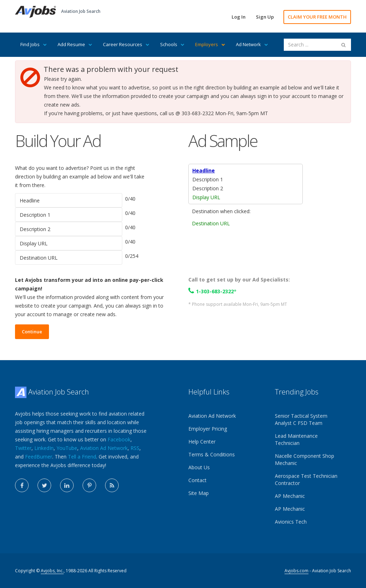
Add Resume (75, 44)
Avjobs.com (296, 571)
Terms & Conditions (212, 454)
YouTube (67, 448)
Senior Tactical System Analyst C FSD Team (301, 419)
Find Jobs (34, 44)
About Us (199, 467)
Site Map (199, 493)
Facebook (119, 439)
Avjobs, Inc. (52, 571)
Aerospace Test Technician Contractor (306, 479)
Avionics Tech (291, 522)
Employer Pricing (208, 429)
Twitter (23, 448)
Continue (32, 332)
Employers (210, 44)
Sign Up (265, 17)
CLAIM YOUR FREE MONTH (317, 17)
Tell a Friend (82, 457)
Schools (172, 44)
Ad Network (252, 44)
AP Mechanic (290, 496)
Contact (197, 480)
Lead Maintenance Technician (296, 439)
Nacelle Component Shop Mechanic (305, 459)
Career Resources (126, 44)
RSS (135, 448)
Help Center (202, 442)
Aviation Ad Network (104, 448)
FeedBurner (39, 457)
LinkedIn (44, 448)
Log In (239, 17)
